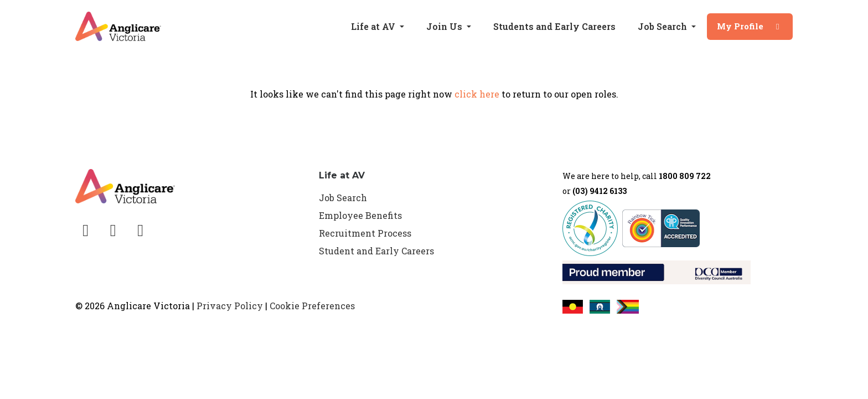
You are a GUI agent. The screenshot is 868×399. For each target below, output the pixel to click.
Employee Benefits (360, 215)
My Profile (750, 26)
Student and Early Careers (376, 251)
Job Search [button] (663, 26)
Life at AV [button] (374, 26)
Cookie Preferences (312, 306)
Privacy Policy (230, 306)
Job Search (343, 198)
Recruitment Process (365, 233)
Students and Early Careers (554, 26)
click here (477, 94)
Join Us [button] (445, 26)
